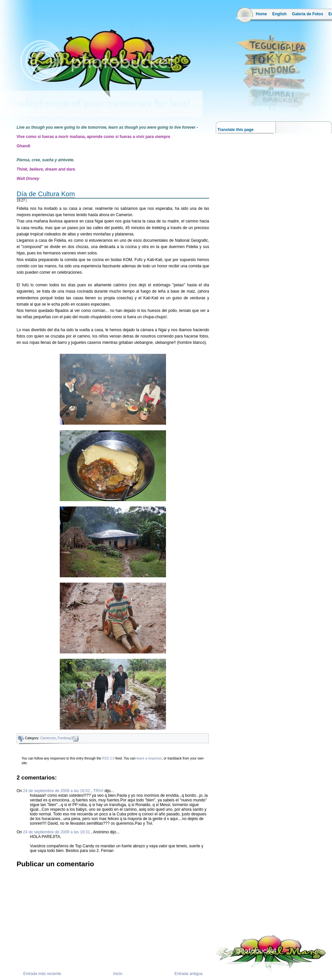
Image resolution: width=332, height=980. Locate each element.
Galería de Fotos (307, 14)
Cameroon (48, 738)
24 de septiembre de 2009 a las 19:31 (57, 832)
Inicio (118, 974)
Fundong (64, 738)
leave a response (149, 758)
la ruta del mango (10, 107)
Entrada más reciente (42, 974)
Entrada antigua (188, 974)
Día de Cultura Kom (46, 194)
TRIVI (98, 791)
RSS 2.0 (108, 758)
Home (261, 14)
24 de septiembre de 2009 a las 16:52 (57, 791)
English (279, 14)
